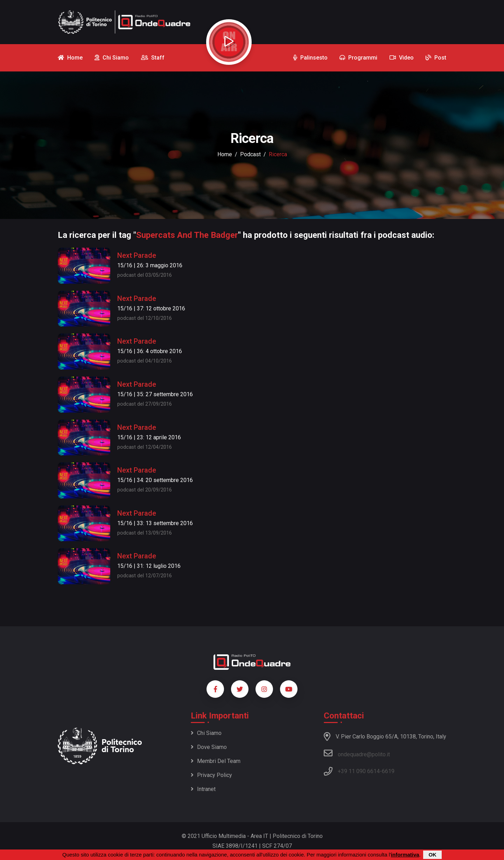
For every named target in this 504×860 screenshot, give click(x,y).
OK (432, 855)
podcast (250, 154)
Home (225, 154)
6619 (388, 771)
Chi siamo (206, 733)
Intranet (203, 789)
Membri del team (216, 761)
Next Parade (137, 255)
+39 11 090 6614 (359, 771)
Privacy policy (211, 775)
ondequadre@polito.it (357, 753)
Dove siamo (209, 747)
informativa (405, 855)
